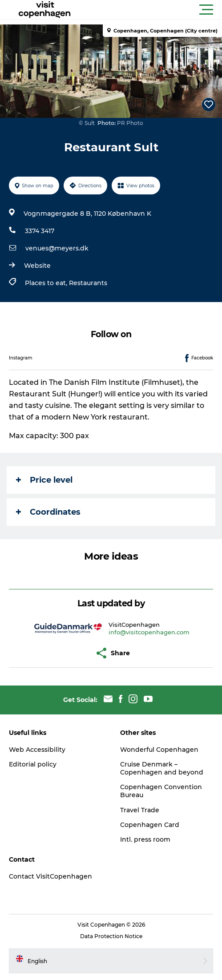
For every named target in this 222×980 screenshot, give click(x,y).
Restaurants (88, 283)
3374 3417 (40, 231)
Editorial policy (33, 764)
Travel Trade (140, 810)
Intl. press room (145, 839)
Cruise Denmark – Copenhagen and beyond (162, 768)
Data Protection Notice (111, 936)
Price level (44, 480)
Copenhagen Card (150, 825)
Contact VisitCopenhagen (50, 876)
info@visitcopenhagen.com (149, 632)
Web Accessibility (37, 750)
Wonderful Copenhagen (159, 750)
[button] (151, 10)
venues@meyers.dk (57, 248)
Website (37, 266)
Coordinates (48, 512)
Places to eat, (47, 283)
